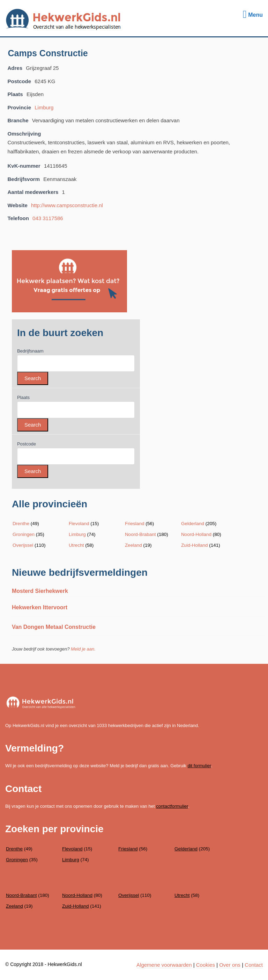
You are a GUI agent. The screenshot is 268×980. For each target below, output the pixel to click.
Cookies (206, 965)
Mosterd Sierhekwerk (40, 591)
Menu (253, 15)
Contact (254, 965)
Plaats (23, 397)
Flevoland (79, 524)
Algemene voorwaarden (164, 965)
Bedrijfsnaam (30, 351)
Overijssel (23, 545)
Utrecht (76, 545)
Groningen (24, 534)
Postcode (27, 444)
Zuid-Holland (195, 545)
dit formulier (199, 766)
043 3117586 (48, 218)
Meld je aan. (83, 649)
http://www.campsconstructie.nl (67, 205)
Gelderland (193, 524)
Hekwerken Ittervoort (40, 607)
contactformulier (172, 806)
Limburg (44, 107)
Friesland (135, 524)
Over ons (230, 965)
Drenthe (21, 524)
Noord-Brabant (140, 534)
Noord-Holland (196, 534)
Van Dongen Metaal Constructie (54, 627)
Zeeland (133, 545)
